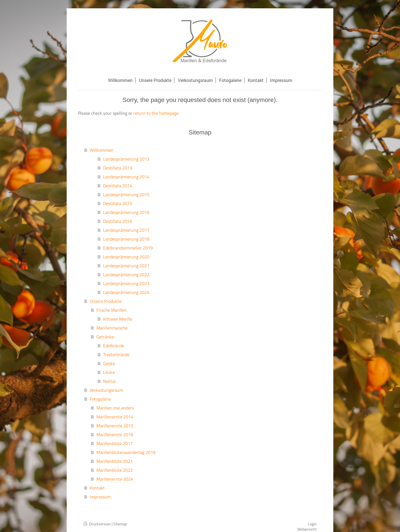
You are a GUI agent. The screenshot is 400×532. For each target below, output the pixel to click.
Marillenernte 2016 (115, 434)
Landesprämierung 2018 (126, 239)
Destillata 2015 (118, 203)
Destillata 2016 (118, 221)
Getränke (105, 337)
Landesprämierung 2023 (126, 283)
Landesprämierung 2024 (126, 292)
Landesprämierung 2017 (126, 230)
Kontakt (97, 488)
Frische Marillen (112, 310)
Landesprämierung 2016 (126, 212)
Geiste (109, 363)
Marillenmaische (112, 328)
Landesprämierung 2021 (126, 266)
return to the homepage (156, 113)
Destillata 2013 (118, 168)
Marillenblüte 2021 (115, 461)
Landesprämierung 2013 (126, 159)
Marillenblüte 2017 (115, 443)
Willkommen (102, 150)
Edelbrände (114, 346)
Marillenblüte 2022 (115, 470)
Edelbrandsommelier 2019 (128, 248)
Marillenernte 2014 (115, 417)
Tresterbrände (116, 354)
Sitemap (120, 524)
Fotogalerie (100, 399)
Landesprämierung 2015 (126, 194)
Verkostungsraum (106, 390)
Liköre (109, 372)
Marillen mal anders (115, 408)
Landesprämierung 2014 (126, 177)
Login (312, 524)
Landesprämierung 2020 (126, 257)
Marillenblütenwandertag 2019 (126, 452)
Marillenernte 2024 (115, 479)
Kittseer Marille (118, 319)
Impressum (100, 497)
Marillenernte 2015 (115, 426)
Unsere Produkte (106, 301)
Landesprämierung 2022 (126, 274)
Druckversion (97, 524)
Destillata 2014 (118, 186)
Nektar (110, 381)
